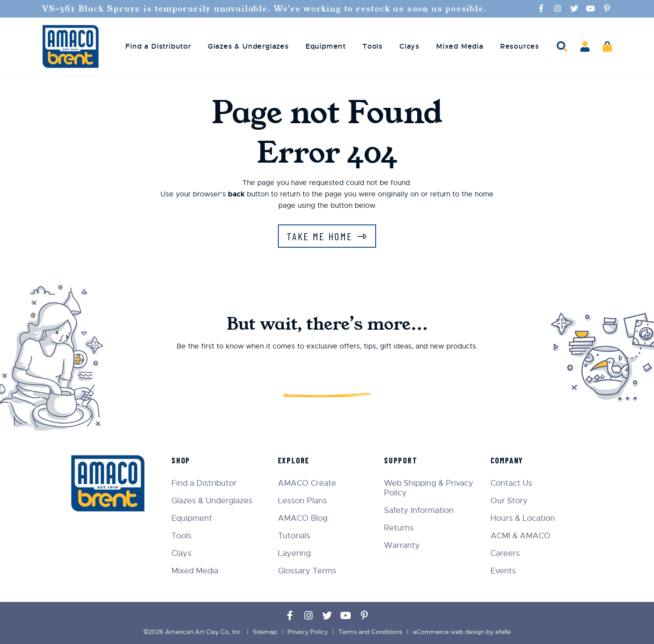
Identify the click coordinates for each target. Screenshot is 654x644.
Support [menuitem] (401, 460)
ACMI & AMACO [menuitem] (521, 536)
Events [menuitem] (503, 571)
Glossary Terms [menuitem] (307, 571)
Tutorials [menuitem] (294, 536)
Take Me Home (320, 236)
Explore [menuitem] (294, 460)
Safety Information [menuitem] (419, 510)
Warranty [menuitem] (402, 545)
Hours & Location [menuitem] (523, 518)
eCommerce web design (449, 632)
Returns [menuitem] (399, 528)
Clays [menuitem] (409, 46)
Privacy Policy (308, 632)
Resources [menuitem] (520, 46)
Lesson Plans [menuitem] (302, 501)
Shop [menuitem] (181, 460)
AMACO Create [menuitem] (307, 483)
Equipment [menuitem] (326, 46)
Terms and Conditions (370, 632)
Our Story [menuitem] (509, 501)
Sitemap (265, 632)
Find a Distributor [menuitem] (158, 46)
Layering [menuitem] (294, 553)
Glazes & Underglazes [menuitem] (248, 46)
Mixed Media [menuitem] (460, 46)
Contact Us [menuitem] (511, 483)
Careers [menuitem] (505, 553)
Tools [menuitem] (373, 46)
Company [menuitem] (507, 460)
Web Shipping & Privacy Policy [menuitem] (429, 488)
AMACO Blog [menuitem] (303, 518)
